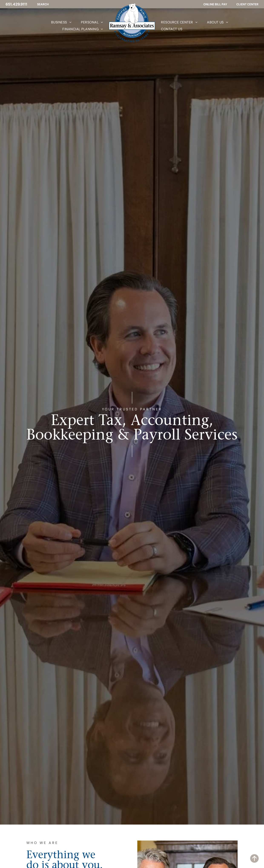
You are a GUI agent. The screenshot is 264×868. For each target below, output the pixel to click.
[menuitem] (56, 22)
